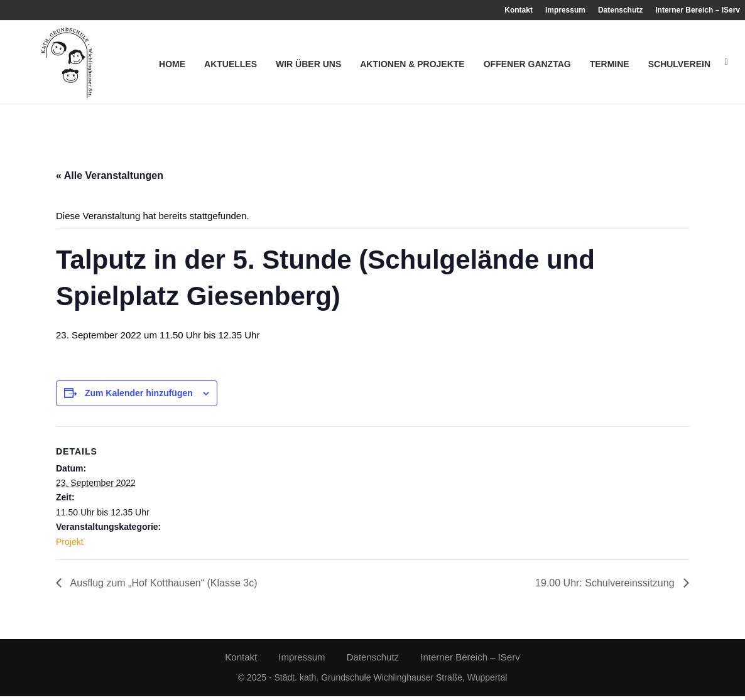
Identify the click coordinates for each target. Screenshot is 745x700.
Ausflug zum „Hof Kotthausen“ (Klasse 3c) (162, 587)
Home (172, 64)
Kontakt (519, 10)
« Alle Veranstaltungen (110, 179)
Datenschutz (620, 10)
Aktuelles (231, 64)
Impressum (565, 10)
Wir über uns (308, 64)
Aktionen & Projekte (412, 64)
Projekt (70, 545)
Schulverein (679, 64)
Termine (610, 64)
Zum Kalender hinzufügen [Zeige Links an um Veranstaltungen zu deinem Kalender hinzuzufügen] (139, 397)
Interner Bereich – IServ (698, 10)
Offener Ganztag (527, 64)
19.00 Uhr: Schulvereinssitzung (606, 587)
